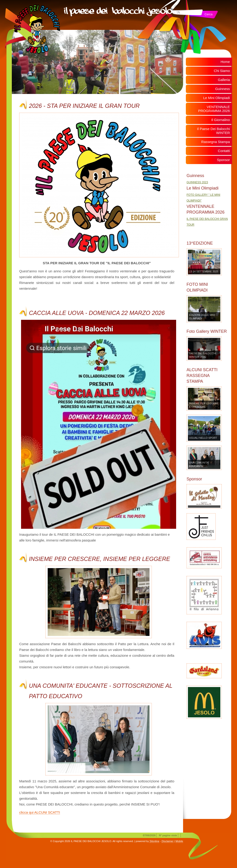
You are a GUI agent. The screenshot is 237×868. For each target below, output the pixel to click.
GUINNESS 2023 (197, 182)
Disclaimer (167, 841)
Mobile (179, 841)
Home (225, 62)
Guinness (223, 89)
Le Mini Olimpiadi (217, 98)
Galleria (224, 80)
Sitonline (154, 841)
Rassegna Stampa (216, 142)
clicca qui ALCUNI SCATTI (40, 812)
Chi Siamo (222, 71)
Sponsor (223, 160)
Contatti (224, 151)
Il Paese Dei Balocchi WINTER (213, 131)
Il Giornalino (221, 120)
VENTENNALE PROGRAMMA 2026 (214, 109)
